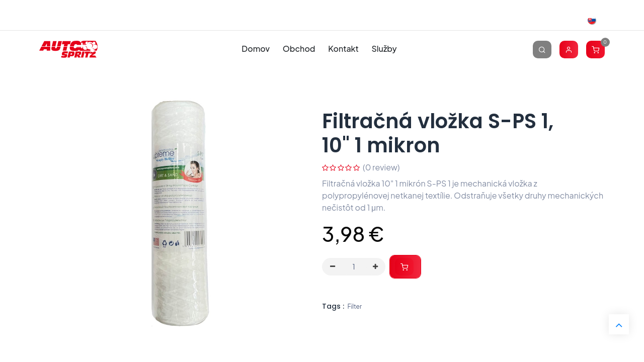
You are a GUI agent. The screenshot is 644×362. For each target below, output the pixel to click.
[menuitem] (256, 49)
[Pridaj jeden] (375, 267)
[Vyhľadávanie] (542, 49)
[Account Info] (569, 49)
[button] (405, 267)
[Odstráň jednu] (333, 267)
